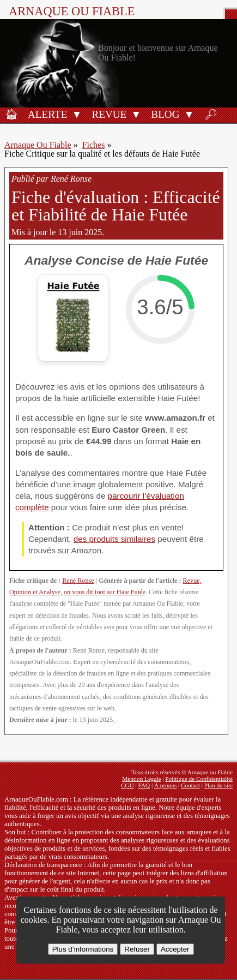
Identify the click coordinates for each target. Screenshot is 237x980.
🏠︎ (11, 114)
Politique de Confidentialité (199, 779)
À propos (165, 785)
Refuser (137, 949)
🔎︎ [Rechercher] (211, 114)
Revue (109, 114)
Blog (165, 114)
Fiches (94, 145)
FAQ (144, 785)
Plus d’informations (83, 949)
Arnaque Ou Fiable (38, 145)
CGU (127, 785)
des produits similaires (114, 539)
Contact (190, 785)
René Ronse (78, 581)
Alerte (47, 114)
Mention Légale (141, 779)
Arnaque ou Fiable (72, 11)
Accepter (175, 949)
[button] (77, 113)
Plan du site (218, 785)
